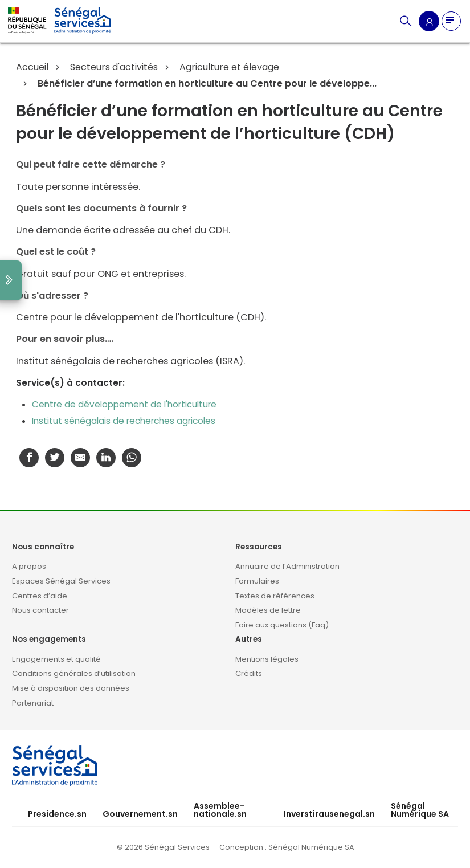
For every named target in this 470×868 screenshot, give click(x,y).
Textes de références (275, 596)
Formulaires (257, 581)
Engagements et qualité (56, 659)
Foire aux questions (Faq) (282, 625)
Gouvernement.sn (140, 814)
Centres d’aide (40, 596)
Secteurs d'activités (113, 67)
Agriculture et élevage (228, 67)
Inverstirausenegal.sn (329, 814)
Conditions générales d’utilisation (74, 673)
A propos (29, 566)
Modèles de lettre (268, 610)
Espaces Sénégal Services (61, 581)
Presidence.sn (57, 814)
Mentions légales (267, 659)
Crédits (249, 673)
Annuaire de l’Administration (287, 566)
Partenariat (33, 703)
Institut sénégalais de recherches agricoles (124, 421)
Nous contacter (40, 610)
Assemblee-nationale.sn (220, 810)
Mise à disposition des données (71, 688)
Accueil (32, 67)
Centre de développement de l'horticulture (124, 404)
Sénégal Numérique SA (420, 810)
